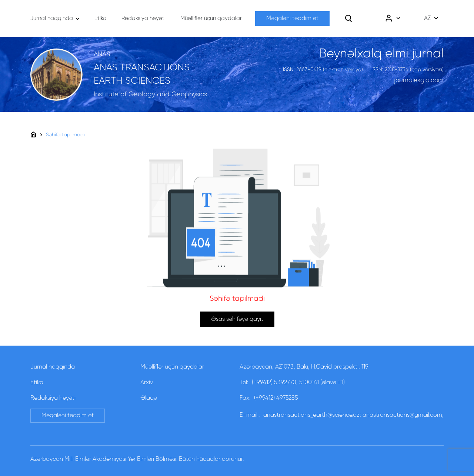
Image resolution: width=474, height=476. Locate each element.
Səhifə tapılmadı (65, 135)
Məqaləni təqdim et (292, 19)
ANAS (102, 54)
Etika (37, 383)
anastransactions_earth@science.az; (312, 415)
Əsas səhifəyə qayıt (237, 319)
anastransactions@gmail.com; (403, 415)
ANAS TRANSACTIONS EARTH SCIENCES (142, 74)
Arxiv (147, 383)
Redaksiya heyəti (53, 398)
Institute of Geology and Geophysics (150, 94)
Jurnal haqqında (53, 367)
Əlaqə (149, 398)
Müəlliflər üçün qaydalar (172, 367)
